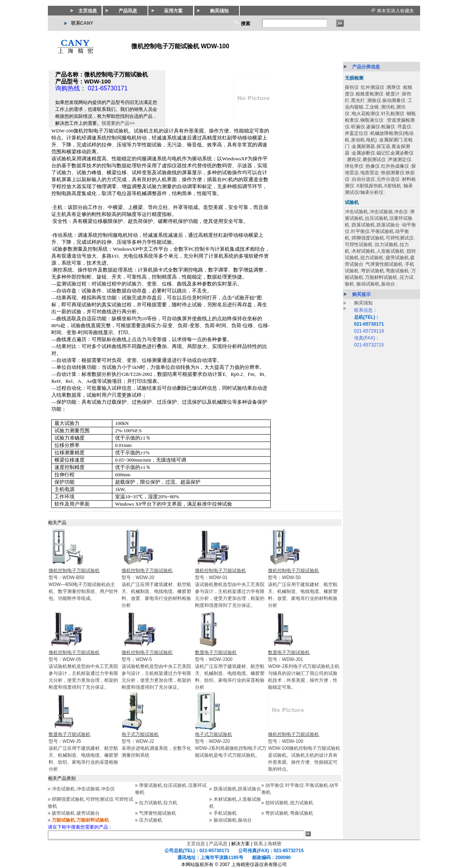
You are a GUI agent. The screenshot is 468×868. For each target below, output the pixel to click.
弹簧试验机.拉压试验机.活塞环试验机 (380, 218)
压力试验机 (151, 820)
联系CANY (82, 23)
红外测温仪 (373, 87)
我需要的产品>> (118, 123)
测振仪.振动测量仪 (386, 100)
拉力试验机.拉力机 (158, 803)
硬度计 (393, 94)
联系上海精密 (268, 844)
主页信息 (196, 844)
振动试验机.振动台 (233, 820)
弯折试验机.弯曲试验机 (289, 813)
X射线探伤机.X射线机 (379, 186)
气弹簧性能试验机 (158, 813)
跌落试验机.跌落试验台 (237, 789)
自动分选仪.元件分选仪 (376, 179)
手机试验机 (225, 813)
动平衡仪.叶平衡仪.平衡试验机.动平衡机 (380, 231)
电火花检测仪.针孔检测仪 (378, 114)
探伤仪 (352, 87)
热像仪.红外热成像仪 (387, 166)
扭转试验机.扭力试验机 (289, 803)
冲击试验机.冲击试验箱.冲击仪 (83, 789)
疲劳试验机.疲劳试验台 (75, 813)
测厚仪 (393, 87)
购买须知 (363, 303)
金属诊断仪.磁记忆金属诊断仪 (382, 153)
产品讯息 (218, 844)
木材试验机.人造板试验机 (378, 251)
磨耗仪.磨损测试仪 (366, 160)
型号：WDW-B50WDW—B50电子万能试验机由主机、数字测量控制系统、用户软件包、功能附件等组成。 (83, 584)
